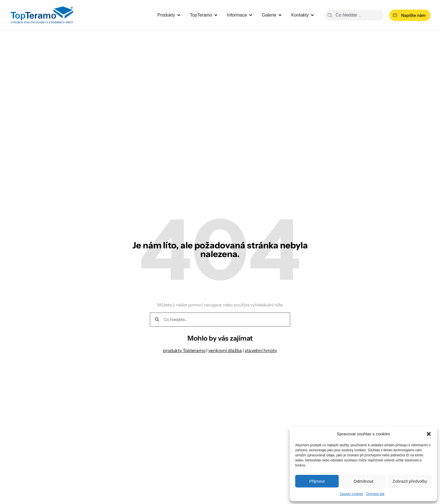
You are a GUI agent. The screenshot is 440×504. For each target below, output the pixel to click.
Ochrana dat (375, 494)
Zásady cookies (351, 494)
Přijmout (317, 481)
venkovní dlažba (225, 350)
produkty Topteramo (184, 350)
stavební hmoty (261, 350)
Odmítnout (363, 481)
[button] (429, 434)
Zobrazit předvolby (410, 481)
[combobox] (354, 15)
